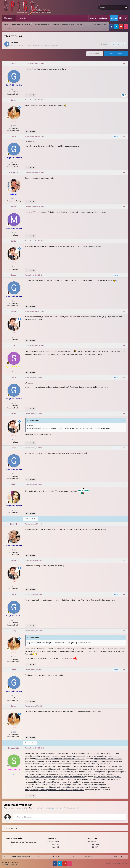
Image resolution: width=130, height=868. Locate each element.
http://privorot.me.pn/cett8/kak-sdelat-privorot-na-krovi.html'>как (74, 769)
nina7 (13, 484)
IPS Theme (6, 862)
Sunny (14, 100)
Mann (13, 207)
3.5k (14, 550)
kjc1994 (14, 524)
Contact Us (14, 865)
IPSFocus (15, 862)
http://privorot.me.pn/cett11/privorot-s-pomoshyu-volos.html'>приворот (62, 782)
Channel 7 (55, 847)
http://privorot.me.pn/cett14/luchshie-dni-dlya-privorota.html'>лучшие (52, 772)
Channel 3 (55, 845)
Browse (9, 18)
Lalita (13, 241)
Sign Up (114, 18)
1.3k (14, 510)
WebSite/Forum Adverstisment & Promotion (45, 45)
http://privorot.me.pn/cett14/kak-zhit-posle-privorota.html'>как (87, 779)
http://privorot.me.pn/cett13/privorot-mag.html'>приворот (64, 753)
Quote (32, 95)
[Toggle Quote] (28, 420)
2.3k (14, 233)
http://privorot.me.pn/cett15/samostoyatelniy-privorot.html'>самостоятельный (55, 777)
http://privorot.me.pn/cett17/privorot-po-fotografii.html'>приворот (91, 756)
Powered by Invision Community (117, 863)
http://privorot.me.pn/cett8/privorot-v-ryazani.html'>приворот (49, 784)
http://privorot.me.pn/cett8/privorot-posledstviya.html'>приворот (74, 787)
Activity (23, 18)
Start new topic (95, 54)
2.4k (14, 89)
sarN (14, 346)
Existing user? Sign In (99, 18)
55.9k (14, 126)
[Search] (105, 8)
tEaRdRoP (13, 173)
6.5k (14, 199)
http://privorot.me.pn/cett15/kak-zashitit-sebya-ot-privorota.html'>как (95, 766)
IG (12, 846)
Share (104, 44)
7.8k (14, 267)
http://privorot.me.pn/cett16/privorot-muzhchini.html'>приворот (82, 774)
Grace (16, 43)
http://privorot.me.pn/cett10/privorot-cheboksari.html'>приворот (60, 759)
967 (14, 371)
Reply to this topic (116, 54)
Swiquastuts (13, 748)
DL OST (95, 847)
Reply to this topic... (23, 817)
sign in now (55, 808)
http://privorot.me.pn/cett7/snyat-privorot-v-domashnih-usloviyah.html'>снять (55, 790)
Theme (5, 865)
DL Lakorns (96, 845)
